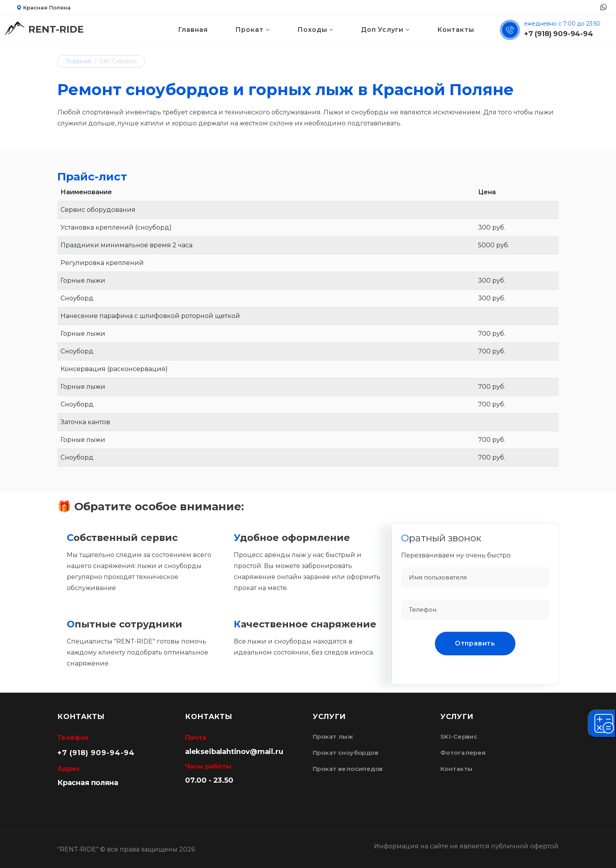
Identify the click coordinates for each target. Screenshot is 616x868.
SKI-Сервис (459, 737)
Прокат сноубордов (346, 753)
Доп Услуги (382, 30)
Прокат (249, 30)
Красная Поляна (44, 7)
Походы (312, 30)
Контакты (456, 30)
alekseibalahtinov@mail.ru (234, 752)
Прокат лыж (333, 737)
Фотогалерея (463, 753)
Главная (193, 30)
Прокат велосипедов (348, 769)
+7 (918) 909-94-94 (559, 34)
